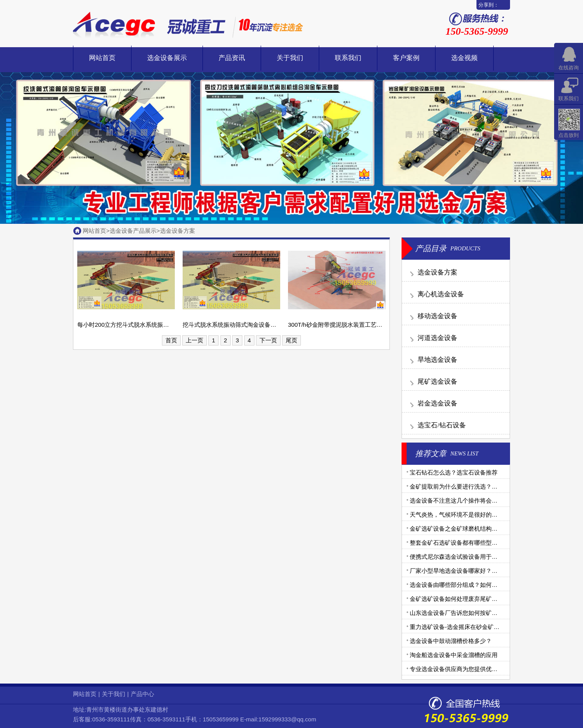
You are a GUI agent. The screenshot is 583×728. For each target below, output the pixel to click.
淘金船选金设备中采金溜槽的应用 (454, 655)
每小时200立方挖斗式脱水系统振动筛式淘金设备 (141, 325)
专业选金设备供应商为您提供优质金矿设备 (465, 669)
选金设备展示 (167, 58)
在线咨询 (569, 68)
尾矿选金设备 (437, 382)
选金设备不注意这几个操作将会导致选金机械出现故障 (480, 500)
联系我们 (348, 58)
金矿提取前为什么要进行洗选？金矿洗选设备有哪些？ (480, 486)
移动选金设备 (437, 316)
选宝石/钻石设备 (442, 425)
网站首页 (102, 58)
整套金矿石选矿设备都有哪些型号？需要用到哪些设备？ (483, 543)
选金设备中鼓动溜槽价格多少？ (451, 641)
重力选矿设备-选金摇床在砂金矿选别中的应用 (469, 627)
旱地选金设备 (437, 360)
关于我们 (290, 58)
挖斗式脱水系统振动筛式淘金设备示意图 (235, 325)
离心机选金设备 (441, 294)
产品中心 (142, 694)
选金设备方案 (178, 231)
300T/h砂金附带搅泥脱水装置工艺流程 (338, 325)
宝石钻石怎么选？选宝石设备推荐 (454, 472)
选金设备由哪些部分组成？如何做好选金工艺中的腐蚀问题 (486, 585)
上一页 (195, 340)
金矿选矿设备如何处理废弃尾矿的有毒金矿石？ (471, 599)
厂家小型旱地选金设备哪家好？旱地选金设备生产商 (477, 571)
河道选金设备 (437, 338)
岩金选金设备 (437, 403)
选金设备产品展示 (133, 231)
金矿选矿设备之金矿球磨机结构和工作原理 (465, 529)
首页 (171, 340)
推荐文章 (431, 453)
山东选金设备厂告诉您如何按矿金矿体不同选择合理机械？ (486, 613)
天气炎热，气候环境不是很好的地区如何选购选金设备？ (483, 515)
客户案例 (406, 58)
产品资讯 (232, 58)
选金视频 (464, 58)
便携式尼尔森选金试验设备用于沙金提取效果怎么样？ (480, 557)
